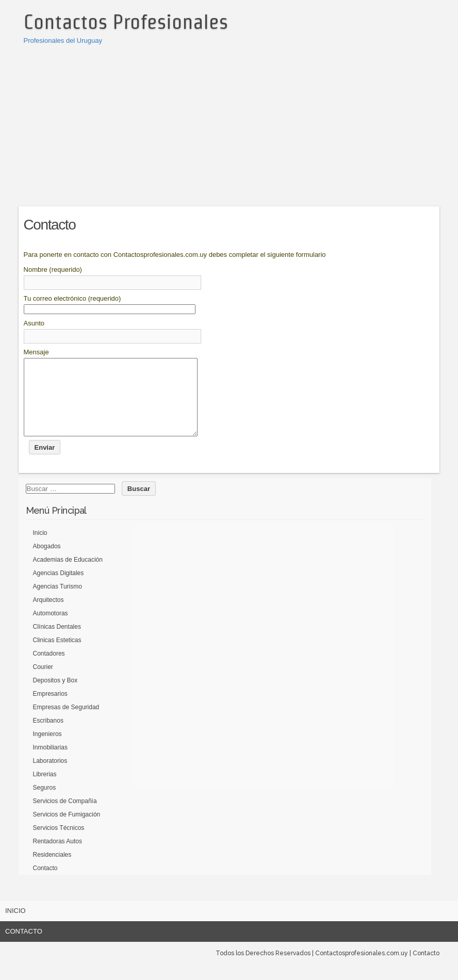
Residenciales (52, 870)
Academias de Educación (68, 575)
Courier (43, 682)
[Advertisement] (229, 124)
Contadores (49, 669)
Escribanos (48, 736)
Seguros (45, 803)
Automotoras (51, 629)
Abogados (47, 562)
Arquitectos (48, 615)
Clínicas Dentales (57, 642)
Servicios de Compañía (65, 816)
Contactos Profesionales (126, 22)
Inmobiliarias (50, 763)
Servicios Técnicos (59, 843)
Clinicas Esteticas (57, 656)
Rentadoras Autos (58, 857)
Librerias (45, 790)
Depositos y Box (55, 696)
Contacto (45, 884)
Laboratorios (50, 776)
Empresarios (50, 709)
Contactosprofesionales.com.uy (362, 969)
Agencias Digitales (59, 589)
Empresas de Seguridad (66, 723)
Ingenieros (47, 749)
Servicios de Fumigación (67, 830)
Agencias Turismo (58, 602)
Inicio (40, 548)
